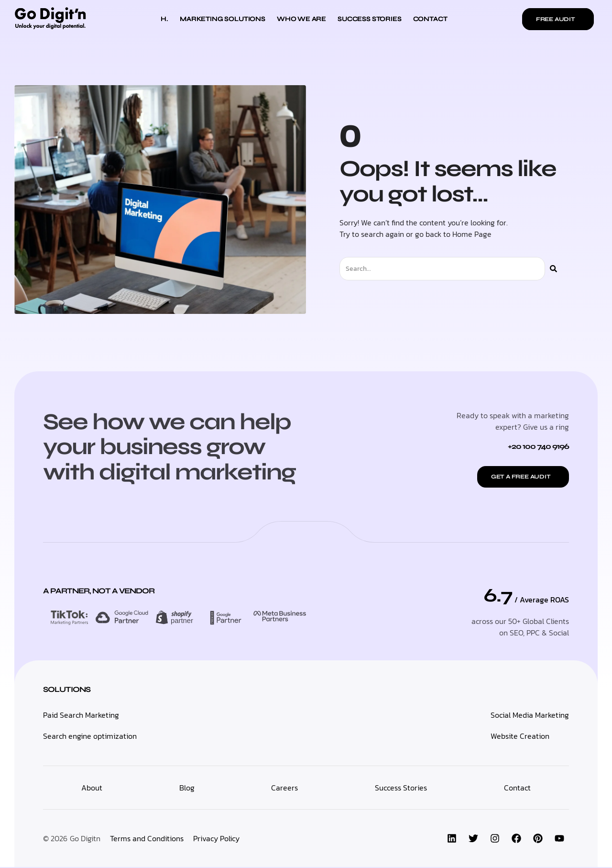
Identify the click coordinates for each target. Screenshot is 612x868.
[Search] (553, 269)
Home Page (472, 234)
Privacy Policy (216, 839)
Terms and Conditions (147, 839)
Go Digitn (85, 839)
